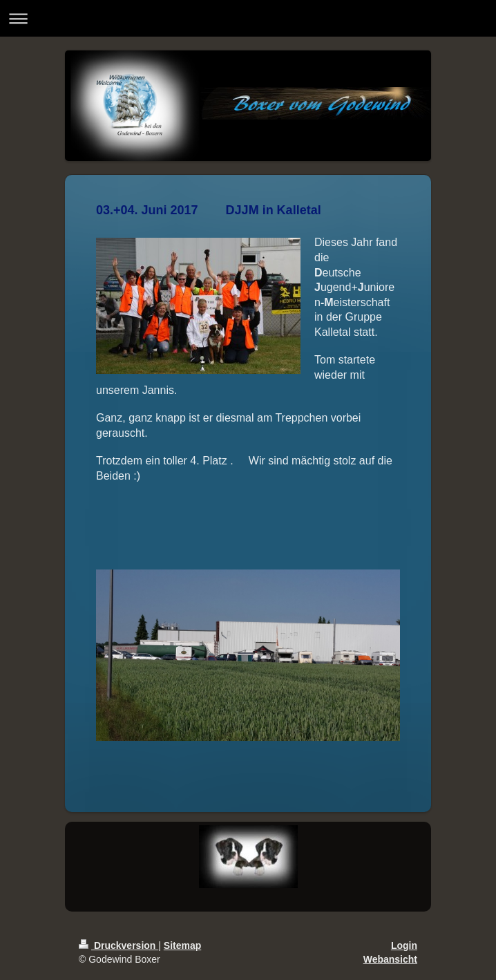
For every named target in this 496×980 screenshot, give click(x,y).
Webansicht (390, 959)
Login (404, 945)
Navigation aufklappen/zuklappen (248, 18)
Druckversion (118, 945)
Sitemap (182, 945)
